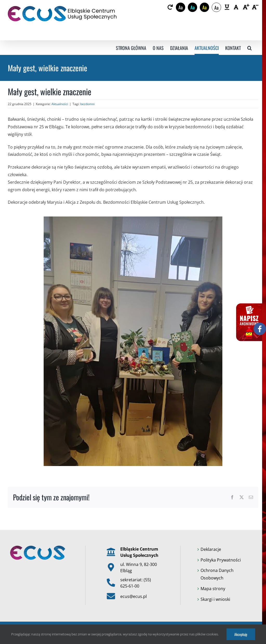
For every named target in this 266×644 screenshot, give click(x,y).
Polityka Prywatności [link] (221, 560)
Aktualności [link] (60, 104)
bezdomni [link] (87, 104)
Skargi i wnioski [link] (215, 599)
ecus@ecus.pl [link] (134, 596)
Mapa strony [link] (213, 589)
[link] (170, 7)
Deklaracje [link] (211, 549)
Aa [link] (181, 7)
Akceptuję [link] (241, 634)
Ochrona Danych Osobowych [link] (217, 574)
